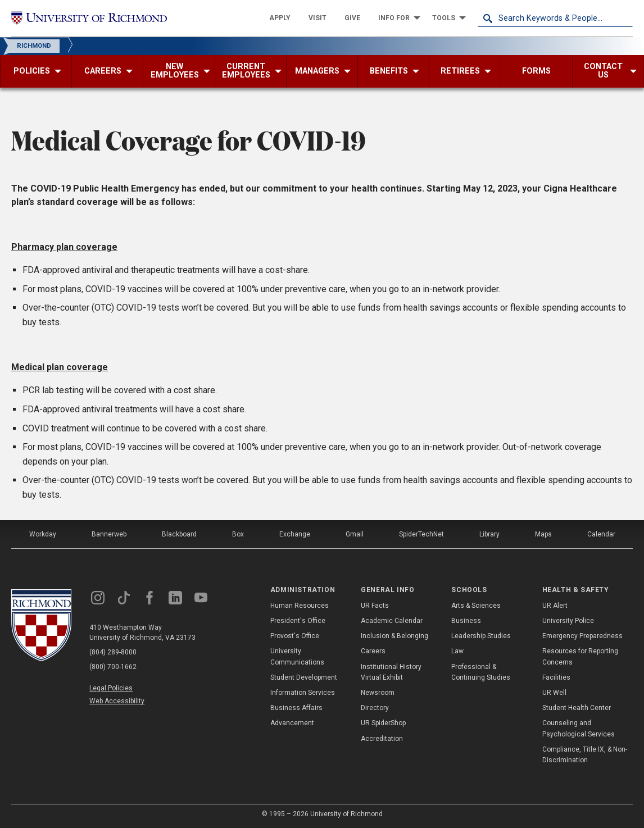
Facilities (556, 677)
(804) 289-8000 (113, 652)
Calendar (601, 534)
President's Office (298, 621)
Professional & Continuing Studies (481, 672)
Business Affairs (296, 708)
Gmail (355, 534)
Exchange (295, 534)
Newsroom (378, 693)
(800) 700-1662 (113, 667)
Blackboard (179, 534)
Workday (43, 534)
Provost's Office (295, 636)
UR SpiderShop (383, 723)
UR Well (554, 693)
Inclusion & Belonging (394, 636)
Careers (373, 651)
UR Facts (375, 606)
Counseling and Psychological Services (579, 728)
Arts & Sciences (476, 606)
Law (457, 651)
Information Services (303, 693)
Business (466, 621)
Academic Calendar (392, 621)
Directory (375, 708)
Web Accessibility (117, 701)
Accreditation (382, 739)
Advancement (292, 723)
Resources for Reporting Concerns (580, 656)
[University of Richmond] (89, 18)
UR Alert (555, 606)
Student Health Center (577, 708)
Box (238, 534)
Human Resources (300, 606)
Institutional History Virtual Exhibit (391, 672)
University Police (568, 621)
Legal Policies (111, 688)
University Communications (297, 656)
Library (489, 534)
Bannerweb (109, 534)
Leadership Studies (481, 636)
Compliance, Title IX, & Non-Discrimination (585, 755)
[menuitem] (280, 18)
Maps (543, 534)
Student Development (304, 677)
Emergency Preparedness (582, 636)
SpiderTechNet (421, 534)
